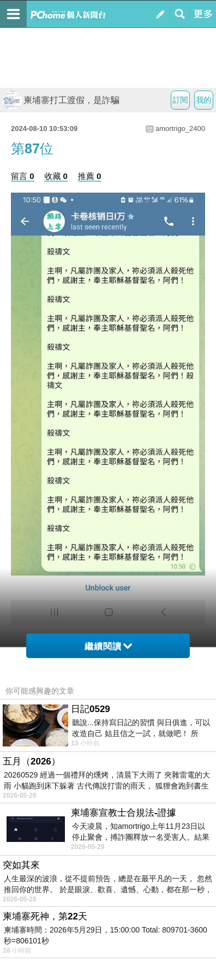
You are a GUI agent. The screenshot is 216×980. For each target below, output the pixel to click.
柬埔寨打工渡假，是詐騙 (61, 100)
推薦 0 (90, 176)
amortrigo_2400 (180, 129)
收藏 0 (56, 176)
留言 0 (23, 176)
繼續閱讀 (108, 646)
